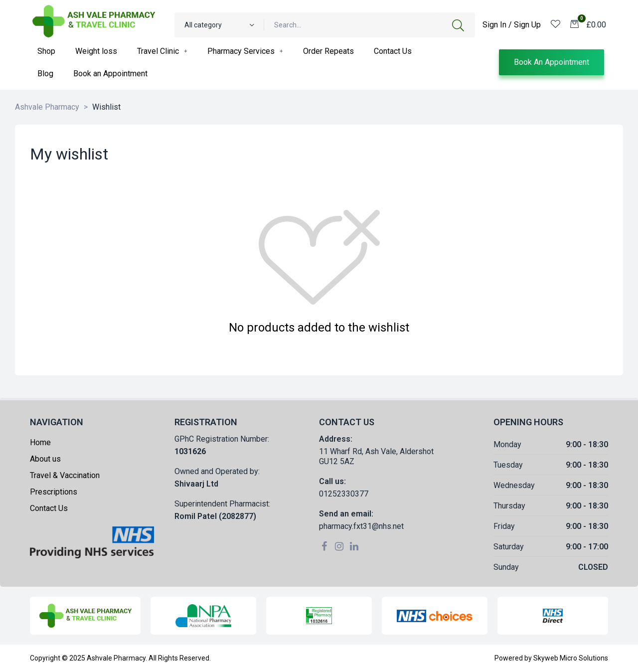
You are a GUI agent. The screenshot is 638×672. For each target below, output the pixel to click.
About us (45, 459)
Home (40, 442)
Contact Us (49, 508)
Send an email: (346, 514)
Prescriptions (54, 492)
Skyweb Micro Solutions (571, 658)
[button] (552, 62)
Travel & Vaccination (65, 475)
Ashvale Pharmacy (116, 658)
